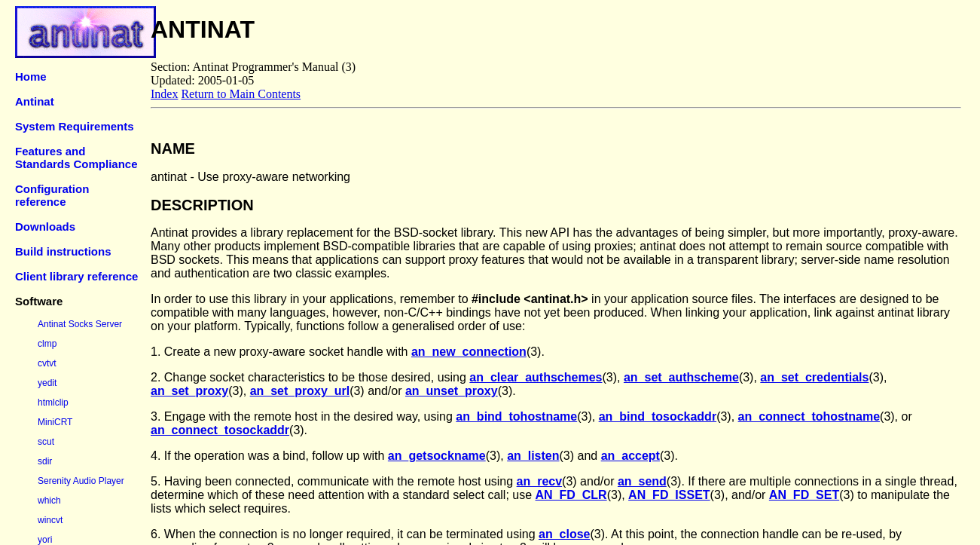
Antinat (35, 101)
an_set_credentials (814, 377)
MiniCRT (55, 422)
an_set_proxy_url (300, 391)
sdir (45, 461)
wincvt (50, 520)
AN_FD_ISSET (669, 495)
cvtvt (47, 363)
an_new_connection (469, 352)
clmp (47, 344)
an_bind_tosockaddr (658, 416)
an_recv (540, 481)
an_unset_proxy (452, 391)
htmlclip (53, 403)
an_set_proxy (189, 391)
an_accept (630, 456)
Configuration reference (52, 195)
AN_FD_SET (804, 495)
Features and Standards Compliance (76, 158)
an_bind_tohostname (516, 416)
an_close (564, 534)
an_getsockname (437, 456)
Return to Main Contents (241, 94)
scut (46, 442)
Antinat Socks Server (80, 324)
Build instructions (63, 251)
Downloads (45, 227)
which (49, 501)
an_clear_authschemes (536, 377)
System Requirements (75, 126)
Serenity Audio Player (81, 481)
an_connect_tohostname (809, 416)
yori (45, 540)
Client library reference (76, 276)
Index (164, 94)
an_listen (533, 456)
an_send (642, 481)
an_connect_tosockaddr (220, 430)
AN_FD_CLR (571, 495)
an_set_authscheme (681, 377)
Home (31, 77)
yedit (47, 383)
